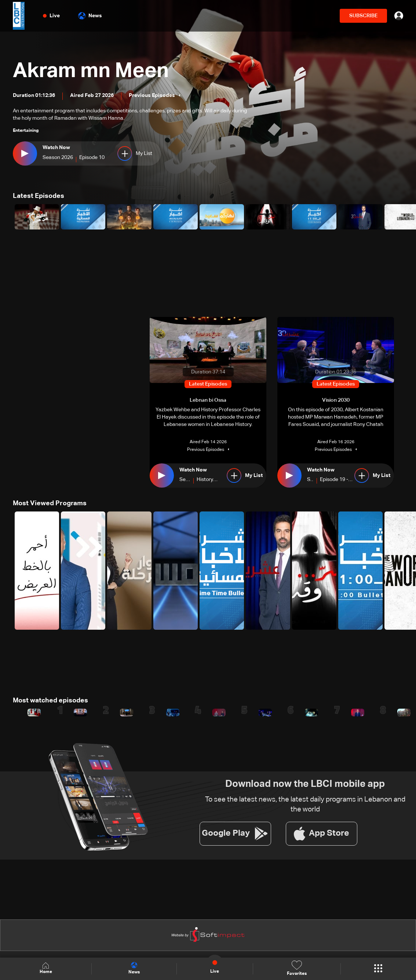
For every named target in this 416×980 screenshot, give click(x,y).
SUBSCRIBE (363, 16)
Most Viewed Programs (50, 503)
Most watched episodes (50, 701)
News (90, 16)
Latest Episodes (39, 196)
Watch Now (56, 148)
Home (46, 968)
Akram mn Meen (91, 71)
